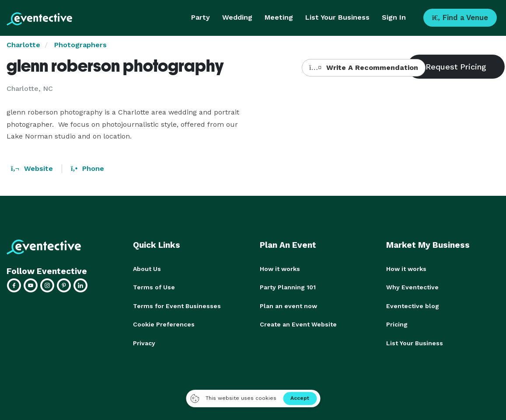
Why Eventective (412, 287)
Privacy (144, 342)
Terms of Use (154, 287)
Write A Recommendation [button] (364, 68)
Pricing (397, 324)
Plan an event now (288, 305)
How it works (280, 269)
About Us (147, 269)
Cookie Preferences (164, 324)
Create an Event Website (298, 324)
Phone (87, 168)
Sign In (394, 17)
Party (201, 17)
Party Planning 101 (288, 287)
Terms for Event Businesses (177, 305)
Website (32, 168)
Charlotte (23, 45)
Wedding (237, 17)
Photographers (80, 45)
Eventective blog (413, 305)
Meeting (279, 17)
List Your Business (337, 17)
